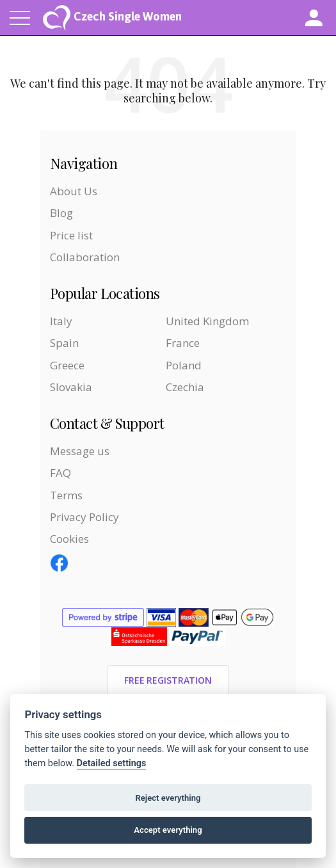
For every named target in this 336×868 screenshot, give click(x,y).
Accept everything (168, 830)
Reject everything (168, 798)
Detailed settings (112, 763)
